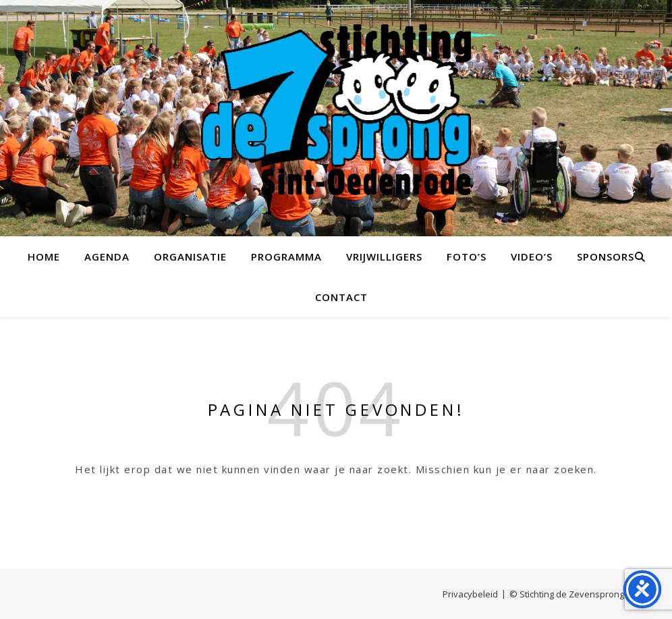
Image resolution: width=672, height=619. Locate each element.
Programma (286, 257)
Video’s (532, 257)
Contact (341, 297)
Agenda (107, 257)
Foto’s (467, 257)
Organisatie (190, 257)
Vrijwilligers (384, 257)
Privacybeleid (470, 594)
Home (44, 257)
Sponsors (606, 257)
